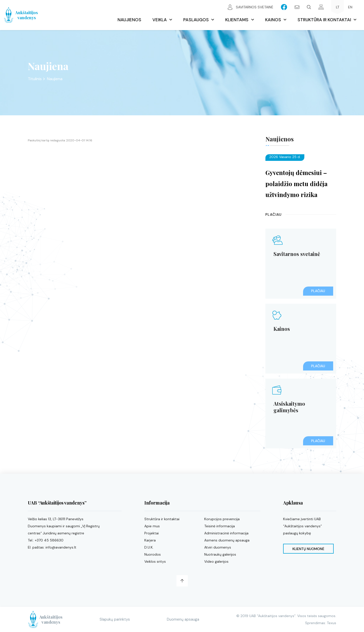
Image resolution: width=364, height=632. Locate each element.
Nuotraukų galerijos (220, 554)
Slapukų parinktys (119, 619)
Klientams (237, 20)
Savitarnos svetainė (251, 7)
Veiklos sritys (155, 561)
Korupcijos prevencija (222, 519)
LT (338, 7)
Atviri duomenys (218, 547)
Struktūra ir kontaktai (324, 20)
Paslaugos (196, 20)
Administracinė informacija (226, 533)
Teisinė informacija (220, 526)
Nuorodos (153, 554)
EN (350, 7)
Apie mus (152, 526)
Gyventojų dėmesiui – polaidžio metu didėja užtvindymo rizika (297, 183)
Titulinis (35, 79)
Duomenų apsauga (185, 619)
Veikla (160, 20)
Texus (332, 623)
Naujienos (129, 20)
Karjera (150, 540)
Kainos (273, 20)
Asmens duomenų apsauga (227, 540)
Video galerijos (216, 561)
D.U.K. (149, 547)
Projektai (152, 533)
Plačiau (274, 214)
